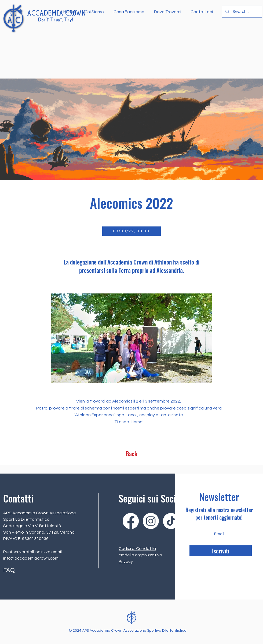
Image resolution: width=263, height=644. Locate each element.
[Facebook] (131, 521)
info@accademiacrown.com (31, 558)
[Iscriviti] (221, 551)
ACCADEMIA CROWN (56, 14)
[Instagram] (151, 521)
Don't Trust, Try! (55, 20)
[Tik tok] (171, 521)
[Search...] (241, 12)
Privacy (126, 561)
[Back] (131, 453)
